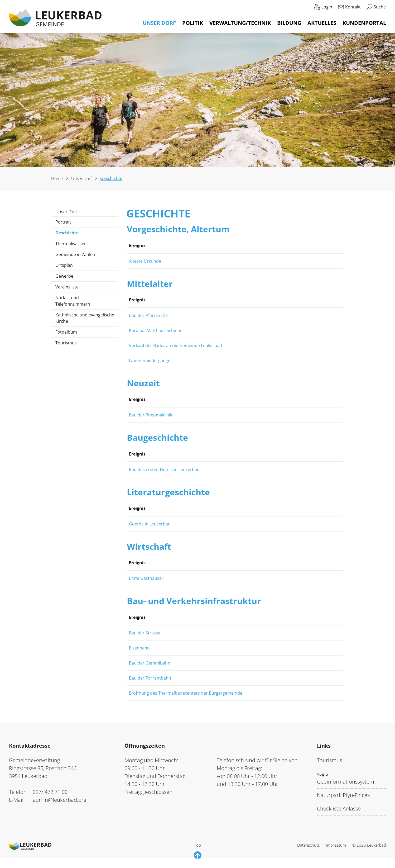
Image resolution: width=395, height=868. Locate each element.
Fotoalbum (66, 332)
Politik (193, 23)
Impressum (336, 851)
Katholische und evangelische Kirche (85, 318)
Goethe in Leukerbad (204, 524)
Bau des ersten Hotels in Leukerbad (219, 469)
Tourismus (66, 343)
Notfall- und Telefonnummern (73, 301)
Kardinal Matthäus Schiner (210, 330)
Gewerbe (64, 276)
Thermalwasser (71, 244)
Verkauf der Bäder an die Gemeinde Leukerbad (230, 345)
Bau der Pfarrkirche (203, 315)
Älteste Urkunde (199, 261)
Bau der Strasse (199, 633)
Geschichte (71, 234)
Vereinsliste (67, 287)
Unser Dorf (159, 23)
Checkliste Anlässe (339, 815)
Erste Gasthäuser (201, 578)
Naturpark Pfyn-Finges (343, 801)
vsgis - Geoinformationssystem (346, 784)
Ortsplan (64, 265)
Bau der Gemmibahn (204, 669)
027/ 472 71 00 (50, 798)
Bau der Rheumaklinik (205, 415)
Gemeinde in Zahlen (75, 254)
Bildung (289, 23)
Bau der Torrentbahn (204, 684)
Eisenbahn (194, 648)
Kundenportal (364, 23)
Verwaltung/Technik (240, 23)
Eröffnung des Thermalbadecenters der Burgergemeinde (240, 699)
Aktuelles (322, 23)
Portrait (63, 222)
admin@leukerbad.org (59, 806)
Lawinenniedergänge (204, 361)
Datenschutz (308, 851)
